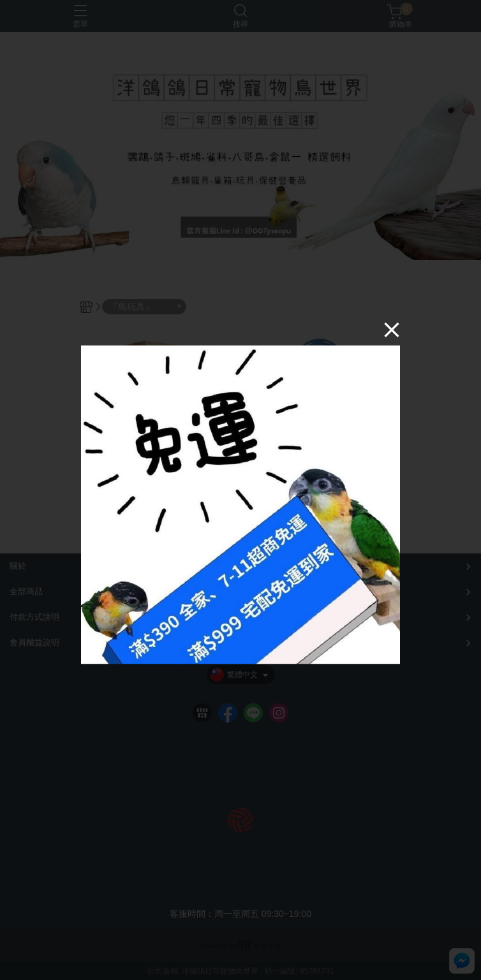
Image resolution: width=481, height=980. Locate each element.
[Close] (392, 329)
